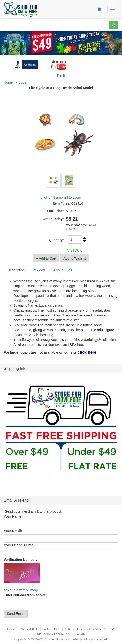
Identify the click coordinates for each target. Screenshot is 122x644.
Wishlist (29, 629)
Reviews (39, 270)
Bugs (22, 82)
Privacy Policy (101, 629)
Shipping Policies (53, 634)
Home (8, 82)
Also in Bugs (63, 270)
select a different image (21, 590)
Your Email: (13, 531)
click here (87, 352)
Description (16, 270)
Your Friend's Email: (20, 545)
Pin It (61, 76)
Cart (12, 629)
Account (51, 629)
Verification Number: (20, 560)
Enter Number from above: (25, 595)
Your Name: (13, 516)
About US (73, 629)
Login (80, 634)
